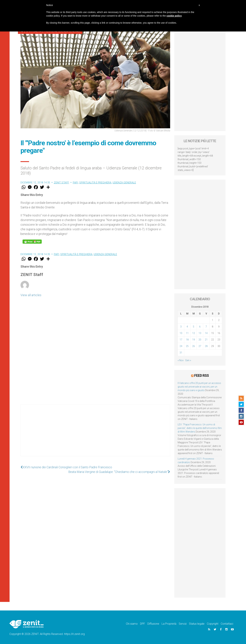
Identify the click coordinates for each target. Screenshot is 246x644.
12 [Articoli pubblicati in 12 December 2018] (194, 333)
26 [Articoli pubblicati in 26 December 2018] (194, 346)
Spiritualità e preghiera (95, 183)
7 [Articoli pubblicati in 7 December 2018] (206, 327)
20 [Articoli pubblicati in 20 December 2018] (200, 340)
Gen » (188, 360)
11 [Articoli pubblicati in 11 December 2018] (187, 333)
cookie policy (174, 16)
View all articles (31, 295)
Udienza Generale (124, 183)
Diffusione (153, 624)
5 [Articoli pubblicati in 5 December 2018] (194, 327)
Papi (75, 183)
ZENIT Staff (61, 183)
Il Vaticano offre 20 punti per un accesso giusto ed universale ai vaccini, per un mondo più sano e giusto (199, 387)
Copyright (213, 624)
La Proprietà (169, 624)
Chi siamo (132, 624)
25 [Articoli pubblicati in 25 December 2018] (187, 346)
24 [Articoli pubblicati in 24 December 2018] (181, 346)
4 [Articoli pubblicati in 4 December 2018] (187, 327)
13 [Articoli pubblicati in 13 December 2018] (200, 333)
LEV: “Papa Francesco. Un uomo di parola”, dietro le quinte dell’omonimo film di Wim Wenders (200, 428)
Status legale (197, 624)
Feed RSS (201, 376)
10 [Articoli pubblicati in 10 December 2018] (181, 333)
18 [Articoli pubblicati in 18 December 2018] (187, 340)
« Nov (181, 360)
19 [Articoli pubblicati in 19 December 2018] (194, 340)
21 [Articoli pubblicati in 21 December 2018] (206, 340)
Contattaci (227, 624)
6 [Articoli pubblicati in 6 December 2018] (200, 327)
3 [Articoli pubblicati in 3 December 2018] (181, 327)
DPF (143, 624)
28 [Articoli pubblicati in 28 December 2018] (206, 346)
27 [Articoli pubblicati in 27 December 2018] (200, 346)
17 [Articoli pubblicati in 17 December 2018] (181, 340)
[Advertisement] (95, 434)
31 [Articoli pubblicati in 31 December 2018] (181, 353)
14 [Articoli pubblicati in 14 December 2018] (206, 333)
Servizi (183, 624)
